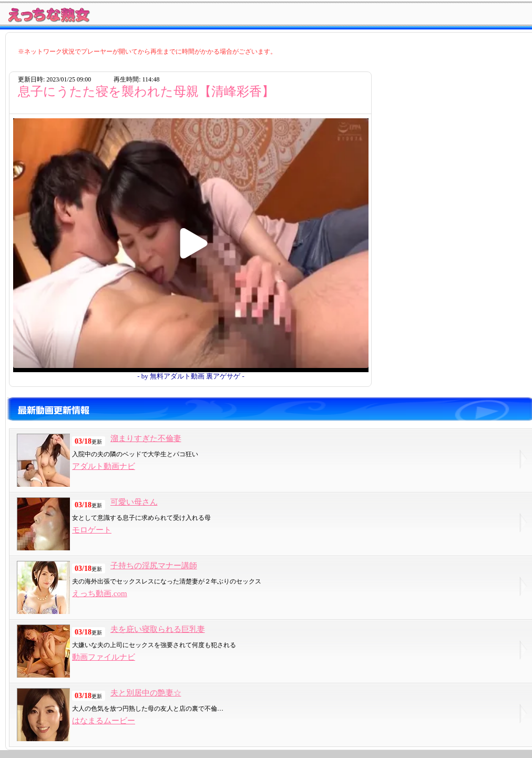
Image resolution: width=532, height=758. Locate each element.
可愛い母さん (134, 502)
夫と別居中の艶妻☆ (146, 693)
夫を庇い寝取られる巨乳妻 (158, 629)
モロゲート (92, 530)
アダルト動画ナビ (104, 466)
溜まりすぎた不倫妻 (146, 438)
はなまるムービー (104, 721)
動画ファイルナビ (104, 657)
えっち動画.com (100, 593)
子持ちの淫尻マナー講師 (154, 566)
